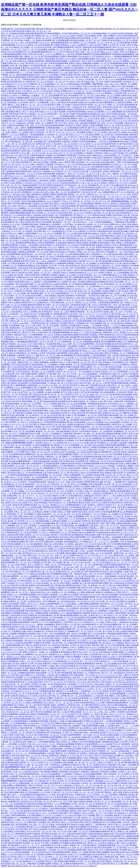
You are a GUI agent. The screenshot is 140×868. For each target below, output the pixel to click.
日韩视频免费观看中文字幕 (76, 505)
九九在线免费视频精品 (19, 721)
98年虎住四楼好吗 (49, 440)
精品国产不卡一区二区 (114, 505)
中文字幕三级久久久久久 (37, 813)
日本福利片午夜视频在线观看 (18, 98)
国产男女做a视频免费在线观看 (108, 440)
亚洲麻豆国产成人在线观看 (103, 438)
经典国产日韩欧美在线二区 (98, 98)
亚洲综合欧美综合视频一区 (90, 139)
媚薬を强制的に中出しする (99, 399)
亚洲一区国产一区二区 (51, 254)
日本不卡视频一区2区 (108, 190)
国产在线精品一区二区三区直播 (65, 778)
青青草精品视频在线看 (16, 539)
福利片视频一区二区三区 (120, 130)
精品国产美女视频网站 (45, 769)
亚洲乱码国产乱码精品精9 (54, 381)
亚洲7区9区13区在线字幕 (31, 68)
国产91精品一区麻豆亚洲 (113, 401)
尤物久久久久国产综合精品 (114, 153)
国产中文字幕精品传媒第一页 (114, 822)
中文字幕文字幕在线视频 (78, 528)
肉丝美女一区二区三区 (37, 121)
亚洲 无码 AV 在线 (121, 220)
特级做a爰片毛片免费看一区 (92, 737)
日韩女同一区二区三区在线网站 (50, 762)
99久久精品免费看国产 (121, 585)
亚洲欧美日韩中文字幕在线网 (105, 765)
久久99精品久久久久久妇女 (63, 815)
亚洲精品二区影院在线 (63, 321)
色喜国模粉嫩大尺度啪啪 (125, 72)
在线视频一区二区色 (64, 447)
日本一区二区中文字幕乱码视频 (20, 746)
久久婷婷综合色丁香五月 (78, 61)
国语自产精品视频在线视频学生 (34, 201)
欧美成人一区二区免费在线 (102, 431)
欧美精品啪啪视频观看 (26, 190)
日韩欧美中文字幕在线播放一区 (75, 68)
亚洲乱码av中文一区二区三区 (97, 194)
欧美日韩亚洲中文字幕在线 (65, 252)
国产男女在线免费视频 (50, 56)
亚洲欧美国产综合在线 (109, 698)
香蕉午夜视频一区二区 (30, 401)
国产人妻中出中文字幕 (26, 332)
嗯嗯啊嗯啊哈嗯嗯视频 (120, 201)
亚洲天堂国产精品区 (52, 638)
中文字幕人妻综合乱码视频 (125, 263)
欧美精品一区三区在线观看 (106, 663)
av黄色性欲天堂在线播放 (24, 298)
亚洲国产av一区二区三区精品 (126, 378)
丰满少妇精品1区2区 (100, 321)
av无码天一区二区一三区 (97, 689)
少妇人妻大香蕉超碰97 (18, 813)
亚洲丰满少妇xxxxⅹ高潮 (20, 116)
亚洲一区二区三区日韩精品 (21, 445)
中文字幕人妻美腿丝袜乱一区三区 (14, 328)
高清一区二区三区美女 (81, 746)
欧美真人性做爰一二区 (26, 40)
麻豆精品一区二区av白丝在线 (30, 440)
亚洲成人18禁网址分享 (110, 183)
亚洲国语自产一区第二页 (65, 174)
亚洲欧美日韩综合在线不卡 (115, 473)
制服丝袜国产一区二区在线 (84, 675)
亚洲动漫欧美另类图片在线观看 (67, 367)
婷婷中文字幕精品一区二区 (115, 353)
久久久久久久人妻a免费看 (75, 132)
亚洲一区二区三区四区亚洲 (24, 330)
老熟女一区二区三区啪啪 (110, 95)
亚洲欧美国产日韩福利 (124, 199)
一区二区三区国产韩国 (44, 252)
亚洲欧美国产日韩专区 (130, 208)
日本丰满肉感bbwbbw (74, 477)
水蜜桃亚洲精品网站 (130, 217)
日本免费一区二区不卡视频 (78, 498)
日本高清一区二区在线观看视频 (16, 286)
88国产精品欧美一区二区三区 (79, 362)
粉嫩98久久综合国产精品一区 (107, 250)
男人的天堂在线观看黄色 (92, 109)
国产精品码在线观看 (81, 355)
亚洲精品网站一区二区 (16, 496)
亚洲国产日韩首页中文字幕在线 (83, 229)
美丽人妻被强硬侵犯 (63, 100)
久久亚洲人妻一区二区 (16, 236)
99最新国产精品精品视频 (18, 139)
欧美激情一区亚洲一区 (44, 790)
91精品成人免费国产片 (57, 300)
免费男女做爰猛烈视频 (58, 194)
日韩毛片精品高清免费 (19, 365)
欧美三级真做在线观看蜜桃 (33, 61)
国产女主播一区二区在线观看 (68, 420)
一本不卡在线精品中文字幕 (87, 371)
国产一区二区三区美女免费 (11, 61)
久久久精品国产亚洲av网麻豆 (103, 696)
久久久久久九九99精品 (51, 151)
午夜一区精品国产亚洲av (92, 107)
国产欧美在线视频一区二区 (35, 346)
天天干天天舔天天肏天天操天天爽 (59, 339)
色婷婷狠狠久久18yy (57, 613)
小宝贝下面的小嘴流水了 (37, 344)
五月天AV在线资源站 (67, 259)
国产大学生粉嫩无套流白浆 (117, 185)
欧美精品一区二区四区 (77, 452)
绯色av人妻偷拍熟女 (93, 254)
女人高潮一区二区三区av (73, 500)
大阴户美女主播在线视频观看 (55, 498)
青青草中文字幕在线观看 (120, 204)
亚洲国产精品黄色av (84, 158)
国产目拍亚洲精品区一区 (15, 141)
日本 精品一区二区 (89, 72)
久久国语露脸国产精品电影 (26, 181)
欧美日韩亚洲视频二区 (98, 484)
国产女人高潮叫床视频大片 (52, 79)
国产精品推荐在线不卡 (16, 82)
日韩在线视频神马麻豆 (40, 411)
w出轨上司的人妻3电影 (58, 411)
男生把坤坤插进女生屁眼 (91, 187)
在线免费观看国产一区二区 (127, 829)
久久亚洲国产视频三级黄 (72, 279)
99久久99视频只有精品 (54, 176)
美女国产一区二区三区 (93, 562)
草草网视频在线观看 (113, 307)
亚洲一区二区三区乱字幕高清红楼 (21, 36)
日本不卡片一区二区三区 (38, 93)
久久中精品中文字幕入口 (111, 477)
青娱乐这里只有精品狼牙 (103, 158)
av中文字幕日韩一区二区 (61, 171)
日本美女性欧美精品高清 (101, 148)
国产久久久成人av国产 (32, 270)
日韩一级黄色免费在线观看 (26, 374)
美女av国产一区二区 (29, 153)
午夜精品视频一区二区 (58, 528)
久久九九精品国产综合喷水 (29, 772)
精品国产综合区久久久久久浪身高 (14, 169)
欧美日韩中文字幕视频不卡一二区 (109, 252)
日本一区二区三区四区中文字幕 (69, 714)
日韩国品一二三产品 (110, 325)
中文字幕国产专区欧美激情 (14, 282)
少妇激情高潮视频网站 (65, 181)
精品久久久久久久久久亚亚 (27, 709)
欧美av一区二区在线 (87, 316)
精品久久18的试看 (61, 204)
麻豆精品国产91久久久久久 (39, 43)
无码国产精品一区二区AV (97, 680)
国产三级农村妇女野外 (23, 351)
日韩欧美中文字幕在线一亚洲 (58, 229)
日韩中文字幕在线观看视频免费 (107, 512)
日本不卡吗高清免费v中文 (79, 268)
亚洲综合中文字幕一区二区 (112, 468)
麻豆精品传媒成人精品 (66, 190)
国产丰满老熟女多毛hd (21, 277)
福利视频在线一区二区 (97, 185)
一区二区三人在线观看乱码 (52, 434)
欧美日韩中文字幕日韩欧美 (71, 507)
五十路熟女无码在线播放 (51, 558)
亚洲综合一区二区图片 (48, 608)
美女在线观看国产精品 (59, 277)
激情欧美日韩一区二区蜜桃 (28, 362)
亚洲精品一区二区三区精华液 (80, 436)
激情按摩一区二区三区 (117, 758)
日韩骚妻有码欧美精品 (30, 224)
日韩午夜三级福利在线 (83, 47)
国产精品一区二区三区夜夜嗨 (43, 371)
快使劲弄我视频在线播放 (39, 799)
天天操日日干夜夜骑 (51, 259)
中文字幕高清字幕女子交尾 (112, 535)
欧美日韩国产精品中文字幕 (43, 167)
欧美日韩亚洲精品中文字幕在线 (37, 611)
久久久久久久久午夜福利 (105, 466)
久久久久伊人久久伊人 (51, 183)
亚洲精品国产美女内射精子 (69, 772)
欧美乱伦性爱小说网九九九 (26, 742)
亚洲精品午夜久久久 (69, 91)
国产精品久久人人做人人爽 (90, 351)
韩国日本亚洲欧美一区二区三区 (83, 162)
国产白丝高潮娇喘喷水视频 (89, 546)
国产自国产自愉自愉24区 (53, 700)
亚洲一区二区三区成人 (23, 167)
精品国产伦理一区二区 (76, 146)
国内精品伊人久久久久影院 (94, 622)
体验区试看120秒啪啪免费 (70, 337)
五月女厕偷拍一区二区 (78, 43)
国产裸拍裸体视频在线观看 (118, 383)
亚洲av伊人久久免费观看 (97, 128)
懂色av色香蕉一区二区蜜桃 (67, 742)
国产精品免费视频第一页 (54, 33)
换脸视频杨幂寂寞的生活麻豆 (111, 151)
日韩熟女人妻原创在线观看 (126, 247)
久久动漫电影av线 (34, 312)
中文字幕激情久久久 (9, 650)
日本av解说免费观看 (9, 417)
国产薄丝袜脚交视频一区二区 (39, 293)
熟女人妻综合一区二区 (52, 703)
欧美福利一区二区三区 (56, 135)
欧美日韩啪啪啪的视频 (111, 659)
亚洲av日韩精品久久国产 (111, 843)
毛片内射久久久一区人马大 (64, 164)
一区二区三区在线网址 (109, 795)
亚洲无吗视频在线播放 (86, 59)
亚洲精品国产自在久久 (44, 144)
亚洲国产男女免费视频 (78, 827)
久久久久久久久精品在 (24, 45)
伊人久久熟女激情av (69, 604)
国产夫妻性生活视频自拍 (125, 519)
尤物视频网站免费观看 (65, 263)
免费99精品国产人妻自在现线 (17, 268)
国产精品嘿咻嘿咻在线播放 (112, 342)
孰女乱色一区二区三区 (113, 61)
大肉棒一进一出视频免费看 (113, 548)
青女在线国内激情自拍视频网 (68, 309)
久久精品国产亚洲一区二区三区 (125, 93)
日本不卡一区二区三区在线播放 (35, 49)
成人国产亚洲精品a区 (29, 615)
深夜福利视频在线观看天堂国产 (16, 54)
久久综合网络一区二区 (63, 378)
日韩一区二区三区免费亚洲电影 (31, 546)
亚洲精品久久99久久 (69, 647)
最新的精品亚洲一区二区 (17, 532)
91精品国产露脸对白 (101, 491)
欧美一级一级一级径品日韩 (120, 321)
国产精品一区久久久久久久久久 (42, 116)
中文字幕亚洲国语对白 (105, 263)
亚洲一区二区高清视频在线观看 (72, 254)
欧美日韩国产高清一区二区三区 (92, 608)
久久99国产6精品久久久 (81, 100)
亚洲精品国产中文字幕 (71, 818)
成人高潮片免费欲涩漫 (128, 647)
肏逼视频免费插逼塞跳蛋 (33, 480)
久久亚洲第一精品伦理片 (74, 544)
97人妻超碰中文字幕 (118, 459)
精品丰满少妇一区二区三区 (99, 66)
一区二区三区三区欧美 (71, 703)
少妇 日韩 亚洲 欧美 (24, 811)
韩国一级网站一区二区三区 (30, 56)
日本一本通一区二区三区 (59, 555)
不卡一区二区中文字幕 (78, 293)
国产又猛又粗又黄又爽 (38, 394)
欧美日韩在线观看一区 (85, 38)
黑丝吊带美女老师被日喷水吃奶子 (40, 804)
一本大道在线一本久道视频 (113, 227)
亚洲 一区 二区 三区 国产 (115, 509)
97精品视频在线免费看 (27, 594)
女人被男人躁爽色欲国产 (122, 427)
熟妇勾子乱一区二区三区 (110, 176)
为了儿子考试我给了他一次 (52, 360)
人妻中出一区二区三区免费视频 (105, 339)
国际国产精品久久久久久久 (105, 668)
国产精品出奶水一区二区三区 (76, 185)
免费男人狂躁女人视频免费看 (80, 63)
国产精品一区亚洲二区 (118, 436)
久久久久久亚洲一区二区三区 (89, 144)
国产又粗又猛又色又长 (25, 801)
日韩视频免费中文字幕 (51, 468)
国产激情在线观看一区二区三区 (80, 712)
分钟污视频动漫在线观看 (35, 217)
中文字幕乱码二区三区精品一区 (21, 47)
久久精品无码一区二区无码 (110, 266)
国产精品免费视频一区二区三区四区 (48, 475)
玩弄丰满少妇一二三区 (85, 222)
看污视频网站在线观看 (32, 187)
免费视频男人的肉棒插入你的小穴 (14, 178)
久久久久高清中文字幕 (105, 314)
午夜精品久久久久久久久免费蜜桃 (99, 93)
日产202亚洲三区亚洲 (115, 33)
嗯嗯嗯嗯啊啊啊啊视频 (36, 128)
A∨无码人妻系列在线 (35, 112)
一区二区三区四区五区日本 (41, 852)
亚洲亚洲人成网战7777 (58, 369)
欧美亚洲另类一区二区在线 (65, 160)
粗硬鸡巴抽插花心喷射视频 (86, 243)
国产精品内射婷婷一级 (95, 376)
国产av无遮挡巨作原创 (35, 289)
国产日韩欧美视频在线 (36, 155)
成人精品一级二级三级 (92, 434)
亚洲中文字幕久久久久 (88, 240)
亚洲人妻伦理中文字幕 (91, 75)
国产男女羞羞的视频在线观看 (107, 261)
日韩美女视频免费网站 (78, 537)
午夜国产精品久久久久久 (71, 429)
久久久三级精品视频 (70, 480)
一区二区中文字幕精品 (72, 530)
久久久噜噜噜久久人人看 (60, 54)
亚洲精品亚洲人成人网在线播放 (117, 429)
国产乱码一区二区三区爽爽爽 (32, 392)
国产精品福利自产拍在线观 (51, 250)
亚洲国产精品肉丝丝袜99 (80, 70)
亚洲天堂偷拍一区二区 (111, 457)
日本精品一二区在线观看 (29, 245)
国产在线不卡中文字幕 (34, 542)
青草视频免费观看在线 (96, 238)
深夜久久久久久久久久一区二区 (63, 86)
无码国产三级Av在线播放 (86, 36)
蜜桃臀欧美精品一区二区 (119, 369)
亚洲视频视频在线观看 (63, 629)
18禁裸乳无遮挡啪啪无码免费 (110, 270)
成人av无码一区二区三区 (23, 489)
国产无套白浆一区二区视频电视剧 (86, 707)
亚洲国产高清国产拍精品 (112, 691)
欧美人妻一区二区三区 (125, 450)
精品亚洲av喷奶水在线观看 (58, 636)
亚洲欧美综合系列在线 (10, 627)
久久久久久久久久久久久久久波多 (109, 675)
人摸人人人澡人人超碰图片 (47, 859)
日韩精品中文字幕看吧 (81, 486)
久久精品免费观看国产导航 (101, 355)
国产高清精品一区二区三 (24, 705)
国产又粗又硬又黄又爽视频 (61, 585)
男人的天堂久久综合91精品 (93, 684)
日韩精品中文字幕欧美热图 (40, 286)
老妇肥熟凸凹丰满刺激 (27, 714)
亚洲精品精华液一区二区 (121, 100)
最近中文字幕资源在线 (90, 266)
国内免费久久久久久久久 (105, 781)
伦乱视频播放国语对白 (112, 820)
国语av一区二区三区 (74, 49)
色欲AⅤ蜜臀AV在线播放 (69, 583)
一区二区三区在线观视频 (50, 95)
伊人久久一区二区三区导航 (112, 397)
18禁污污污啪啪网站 (122, 447)
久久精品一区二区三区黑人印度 (41, 378)
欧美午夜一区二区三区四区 (19, 684)
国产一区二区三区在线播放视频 (48, 358)
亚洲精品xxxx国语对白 (96, 505)
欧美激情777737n (37, 622)
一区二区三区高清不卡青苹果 (109, 811)
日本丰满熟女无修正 (108, 507)
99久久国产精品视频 (42, 45)
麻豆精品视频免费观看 (123, 438)
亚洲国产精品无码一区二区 (80, 555)
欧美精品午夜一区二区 (104, 804)
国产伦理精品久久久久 (28, 698)
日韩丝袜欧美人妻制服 (100, 799)
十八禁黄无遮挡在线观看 (40, 461)
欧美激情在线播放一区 (79, 40)
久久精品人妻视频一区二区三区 (13, 289)
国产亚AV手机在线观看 (69, 95)
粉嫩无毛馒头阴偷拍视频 (29, 220)
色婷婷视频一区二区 (11, 509)
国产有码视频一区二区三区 (101, 277)
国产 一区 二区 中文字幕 (67, 374)
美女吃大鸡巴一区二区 (12, 774)
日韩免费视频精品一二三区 (99, 348)
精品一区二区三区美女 (21, 86)
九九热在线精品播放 (98, 33)
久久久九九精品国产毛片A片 (109, 744)
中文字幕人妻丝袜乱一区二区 (44, 351)
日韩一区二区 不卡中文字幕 (46, 627)
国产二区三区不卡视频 (98, 40)
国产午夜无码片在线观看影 (41, 712)
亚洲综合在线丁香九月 (106, 859)
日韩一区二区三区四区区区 (113, 323)
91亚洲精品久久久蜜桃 (76, 592)
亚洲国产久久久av (126, 332)
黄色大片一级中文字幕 (79, 137)
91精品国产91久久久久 (86, 261)
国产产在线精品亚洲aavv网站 (104, 532)
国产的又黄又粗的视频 (90, 392)
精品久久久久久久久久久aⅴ (126, 532)
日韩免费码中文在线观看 (125, 601)
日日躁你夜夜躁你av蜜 (124, 670)
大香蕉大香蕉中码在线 (31, 838)
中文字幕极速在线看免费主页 (44, 263)
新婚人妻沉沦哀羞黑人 (111, 91)
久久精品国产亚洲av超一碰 (19, 776)
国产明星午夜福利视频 (90, 571)
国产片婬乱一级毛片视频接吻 (62, 716)
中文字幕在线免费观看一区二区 (20, 263)
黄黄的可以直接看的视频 (45, 523)
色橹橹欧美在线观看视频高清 (121, 491)
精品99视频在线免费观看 (111, 434)
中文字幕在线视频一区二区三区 (123, 66)
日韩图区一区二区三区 (26, 491)
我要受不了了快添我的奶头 (72, 457)
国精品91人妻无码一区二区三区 (39, 38)
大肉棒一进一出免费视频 (44, 123)
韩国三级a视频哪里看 (64, 355)
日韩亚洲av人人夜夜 (96, 528)
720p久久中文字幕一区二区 (50, 342)
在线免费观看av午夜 (94, 169)
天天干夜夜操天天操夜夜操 (91, 227)
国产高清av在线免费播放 (98, 68)
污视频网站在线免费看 (120, 328)
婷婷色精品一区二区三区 (76, 611)
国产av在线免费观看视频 (89, 208)
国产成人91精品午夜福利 (22, 222)
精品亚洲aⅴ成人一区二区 (104, 197)
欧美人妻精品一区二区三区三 (40, 273)
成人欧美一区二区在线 (72, 514)
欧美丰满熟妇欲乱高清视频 (121, 461)
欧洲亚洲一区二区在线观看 (71, 284)
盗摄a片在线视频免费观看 (37, 560)
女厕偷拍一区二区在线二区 (68, 275)
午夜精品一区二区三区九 (85, 252)
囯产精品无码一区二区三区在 (97, 146)
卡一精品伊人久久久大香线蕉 (44, 588)
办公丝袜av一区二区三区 (57, 148)
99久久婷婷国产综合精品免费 (93, 475)
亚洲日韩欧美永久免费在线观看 (111, 652)
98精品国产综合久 (21, 335)
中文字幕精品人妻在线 (70, 105)
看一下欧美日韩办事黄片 (68, 397)
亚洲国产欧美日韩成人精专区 (83, 512)
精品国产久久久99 (107, 732)
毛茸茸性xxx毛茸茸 (38, 353)
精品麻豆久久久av (57, 505)
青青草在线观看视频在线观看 (22, 475)
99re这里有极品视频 (89, 670)
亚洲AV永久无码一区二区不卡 (126, 790)
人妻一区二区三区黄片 (59, 307)
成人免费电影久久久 (109, 546)
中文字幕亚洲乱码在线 (96, 215)
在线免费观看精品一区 (73, 542)
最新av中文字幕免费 (77, 307)
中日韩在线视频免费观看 (128, 707)
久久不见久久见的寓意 (128, 183)
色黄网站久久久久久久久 (128, 728)
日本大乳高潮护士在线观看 (75, 121)
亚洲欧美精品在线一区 (106, 72)
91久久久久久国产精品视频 (55, 112)
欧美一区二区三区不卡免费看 (88, 677)
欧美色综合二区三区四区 (77, 640)
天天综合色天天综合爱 (43, 47)
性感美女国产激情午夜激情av (43, 811)
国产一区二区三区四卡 (30, 466)
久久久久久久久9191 (123, 732)
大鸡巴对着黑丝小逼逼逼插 (54, 296)
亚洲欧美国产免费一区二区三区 (24, 493)
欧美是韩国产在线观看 (88, 335)
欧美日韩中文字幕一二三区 (39, 54)
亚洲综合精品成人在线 (76, 84)
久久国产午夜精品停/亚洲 (99, 459)
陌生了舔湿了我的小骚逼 (13, 516)
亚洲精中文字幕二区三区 (112, 413)
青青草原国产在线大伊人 (19, 114)
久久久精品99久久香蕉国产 (108, 539)
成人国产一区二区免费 (87, 286)
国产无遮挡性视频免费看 (17, 199)
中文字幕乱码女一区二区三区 (58, 484)
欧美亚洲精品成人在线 (96, 114)
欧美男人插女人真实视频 (38, 328)
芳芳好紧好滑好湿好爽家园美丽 (72, 535)
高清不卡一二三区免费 (111, 806)
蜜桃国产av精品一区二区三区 (82, 118)
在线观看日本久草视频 (56, 238)
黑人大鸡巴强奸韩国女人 (45, 197)
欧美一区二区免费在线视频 (16, 723)
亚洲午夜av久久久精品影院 (91, 309)
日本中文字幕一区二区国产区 (46, 298)
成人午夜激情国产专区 (10, 730)
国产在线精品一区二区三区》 (45, 519)
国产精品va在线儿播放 (22, 194)
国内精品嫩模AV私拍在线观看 (77, 553)
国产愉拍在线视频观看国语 (84, 663)
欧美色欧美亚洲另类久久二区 (126, 344)
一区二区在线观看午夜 (30, 608)
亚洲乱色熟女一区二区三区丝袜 (119, 385)
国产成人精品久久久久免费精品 (112, 643)
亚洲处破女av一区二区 (91, 514)
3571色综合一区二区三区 (85, 174)
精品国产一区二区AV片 (56, 82)
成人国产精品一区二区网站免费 (65, 643)
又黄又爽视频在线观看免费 (63, 47)
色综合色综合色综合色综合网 (97, 808)
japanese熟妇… (25, 323)
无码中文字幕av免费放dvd (13, 183)
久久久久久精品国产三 (124, 636)
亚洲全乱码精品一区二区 (57, 473)
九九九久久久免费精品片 (19, 135)
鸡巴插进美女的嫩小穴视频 (124, 231)
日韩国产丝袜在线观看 (113, 82)
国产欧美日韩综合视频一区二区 (118, 282)
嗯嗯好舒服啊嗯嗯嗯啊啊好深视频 (19, 443)
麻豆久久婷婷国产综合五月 (68, 836)
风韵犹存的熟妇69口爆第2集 (99, 834)
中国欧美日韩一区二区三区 (36, 82)
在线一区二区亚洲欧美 (12, 631)
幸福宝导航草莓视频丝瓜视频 (89, 397)
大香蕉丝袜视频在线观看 (22, 719)
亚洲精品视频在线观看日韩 (97, 319)
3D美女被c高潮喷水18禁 (65, 431)
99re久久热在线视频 (15, 52)
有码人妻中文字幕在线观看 (44, 59)
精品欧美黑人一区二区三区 (52, 514)
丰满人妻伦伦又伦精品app (86, 298)
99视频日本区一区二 (42, 36)
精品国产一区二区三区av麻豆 (41, 857)
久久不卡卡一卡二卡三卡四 (120, 194)
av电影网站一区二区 (58, 592)
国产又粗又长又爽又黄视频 (61, 578)
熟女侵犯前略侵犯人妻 (37, 473)
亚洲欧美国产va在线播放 (53, 542)
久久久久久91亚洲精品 (50, 75)
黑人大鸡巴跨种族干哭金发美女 (13, 528)
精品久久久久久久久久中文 (39, 716)
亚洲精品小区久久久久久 (87, 647)
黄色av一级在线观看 (43, 330)
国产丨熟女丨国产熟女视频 (119, 305)
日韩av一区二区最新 (38, 749)
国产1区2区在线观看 (94, 323)
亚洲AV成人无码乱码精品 (54, 544)
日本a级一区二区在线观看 (27, 650)
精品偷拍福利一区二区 (16, 498)
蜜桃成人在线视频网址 (46, 624)
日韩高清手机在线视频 (21, 505)
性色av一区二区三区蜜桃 (40, 86)
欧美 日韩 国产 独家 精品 (90, 645)
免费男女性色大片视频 (92, 477)
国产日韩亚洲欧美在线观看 (81, 829)
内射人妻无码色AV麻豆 (56, 822)
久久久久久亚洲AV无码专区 (115, 838)
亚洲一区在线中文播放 (98, 45)
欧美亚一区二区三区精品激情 (104, 829)
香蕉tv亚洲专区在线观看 (100, 686)
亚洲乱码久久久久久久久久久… (41, 139)
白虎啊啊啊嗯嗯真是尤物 (15, 850)
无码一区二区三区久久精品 (89, 95)
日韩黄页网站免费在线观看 (108, 415)
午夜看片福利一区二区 (66, 519)
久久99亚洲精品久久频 (10, 831)
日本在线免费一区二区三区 (44, 130)
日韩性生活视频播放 (73, 657)
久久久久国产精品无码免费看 (17, 162)
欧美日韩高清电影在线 (109, 463)
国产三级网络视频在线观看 (79, 277)
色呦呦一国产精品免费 (10, 845)
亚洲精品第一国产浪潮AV (123, 158)
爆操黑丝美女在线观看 (40, 194)
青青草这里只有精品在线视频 (79, 799)
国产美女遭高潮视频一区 (31, 316)
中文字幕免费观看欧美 (60, 293)
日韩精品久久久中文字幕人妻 (77, 381)
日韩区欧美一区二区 (53, 457)
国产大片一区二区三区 (83, 438)
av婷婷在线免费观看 (25, 130)
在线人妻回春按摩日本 (117, 118)
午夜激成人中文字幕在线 (73, 360)
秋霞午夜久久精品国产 (72, 726)
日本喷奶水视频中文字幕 (85, 116)
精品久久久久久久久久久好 (107, 286)
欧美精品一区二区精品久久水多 (90, 401)
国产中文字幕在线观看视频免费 (35, 52)
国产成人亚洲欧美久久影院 (87, 728)
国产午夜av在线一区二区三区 (100, 381)
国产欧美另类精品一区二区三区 (67, 139)
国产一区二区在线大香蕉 (57, 758)
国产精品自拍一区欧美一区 (52, 312)
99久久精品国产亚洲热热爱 (107, 666)
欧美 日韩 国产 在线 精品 (109, 700)
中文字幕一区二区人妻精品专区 (88, 861)
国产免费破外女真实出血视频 (121, 98)
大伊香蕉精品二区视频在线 (39, 597)
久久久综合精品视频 (33, 507)
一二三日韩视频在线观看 (65, 116)
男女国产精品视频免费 (63, 673)
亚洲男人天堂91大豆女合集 (86, 86)
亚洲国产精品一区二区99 (123, 553)
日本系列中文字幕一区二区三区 (33, 146)
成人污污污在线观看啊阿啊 (83, 344)
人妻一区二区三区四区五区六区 (23, 144)
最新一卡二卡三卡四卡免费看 (24, 227)
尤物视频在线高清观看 (51, 507)
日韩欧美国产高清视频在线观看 (39, 864)
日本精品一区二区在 (52, 390)
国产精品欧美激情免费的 (18, 93)
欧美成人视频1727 (101, 118)
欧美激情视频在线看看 (38, 482)
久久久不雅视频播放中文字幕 (123, 148)
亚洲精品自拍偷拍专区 (78, 273)
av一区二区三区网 (60, 857)
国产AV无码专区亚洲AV (21, 371)
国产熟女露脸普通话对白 (38, 551)
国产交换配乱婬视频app (60, 45)
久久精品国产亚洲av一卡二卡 (114, 109)
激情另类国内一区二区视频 (51, 316)
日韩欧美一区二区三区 (113, 684)
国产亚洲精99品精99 (11, 739)
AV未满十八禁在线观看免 (98, 408)
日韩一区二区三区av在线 (62, 831)
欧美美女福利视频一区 (127, 206)
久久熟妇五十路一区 (55, 383)
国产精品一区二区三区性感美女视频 (33, 148)
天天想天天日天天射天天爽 (76, 680)
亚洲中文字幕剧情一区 (21, 70)
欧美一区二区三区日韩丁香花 (88, 259)
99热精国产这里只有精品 (60, 461)
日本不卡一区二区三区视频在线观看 (116, 187)
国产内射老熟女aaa (8, 709)
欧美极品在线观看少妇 (116, 689)
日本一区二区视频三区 (128, 415)
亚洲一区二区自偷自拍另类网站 (13, 33)
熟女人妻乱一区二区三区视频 (15, 293)
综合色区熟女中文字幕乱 (47, 206)
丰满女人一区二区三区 (28, 661)
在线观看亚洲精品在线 (68, 261)
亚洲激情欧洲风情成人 (77, 169)
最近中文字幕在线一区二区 (107, 298)
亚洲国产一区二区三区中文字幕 (85, 454)
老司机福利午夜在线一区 (60, 450)
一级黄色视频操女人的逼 (103, 560)
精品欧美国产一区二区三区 (121, 171)
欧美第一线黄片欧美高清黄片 (29, 275)
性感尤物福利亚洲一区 (16, 360)
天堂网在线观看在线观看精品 (116, 346)
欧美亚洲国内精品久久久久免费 (114, 275)
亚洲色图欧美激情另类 (16, 682)
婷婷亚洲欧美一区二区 (85, 519)
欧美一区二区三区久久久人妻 (99, 201)
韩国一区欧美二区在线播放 (77, 634)
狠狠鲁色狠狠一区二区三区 (66, 776)
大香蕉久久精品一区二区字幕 (105, 588)
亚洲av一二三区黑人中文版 (70, 187)
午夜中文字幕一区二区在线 (118, 824)
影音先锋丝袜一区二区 (126, 661)
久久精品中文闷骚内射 (129, 374)
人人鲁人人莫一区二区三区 (90, 183)
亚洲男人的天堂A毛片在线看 (16, 503)
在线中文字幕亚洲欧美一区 (81, 256)
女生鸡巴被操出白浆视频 (128, 286)
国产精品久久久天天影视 (118, 268)
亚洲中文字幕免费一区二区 (43, 388)
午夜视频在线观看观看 (91, 463)
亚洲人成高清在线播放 (19, 824)
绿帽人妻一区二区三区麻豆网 (94, 49)
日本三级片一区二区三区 (38, 824)
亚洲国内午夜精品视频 (68, 56)
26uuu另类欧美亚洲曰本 (63, 167)
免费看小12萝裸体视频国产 (28, 233)
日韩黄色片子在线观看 (44, 164)
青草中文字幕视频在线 (10, 661)
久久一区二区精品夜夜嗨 (110, 760)
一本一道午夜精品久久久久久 (126, 551)
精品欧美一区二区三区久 (42, 137)
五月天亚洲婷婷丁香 (71, 753)
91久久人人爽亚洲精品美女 (91, 806)
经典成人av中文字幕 (113, 682)
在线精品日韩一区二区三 (42, 118)
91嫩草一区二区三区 (17, 319)
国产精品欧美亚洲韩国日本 (87, 206)
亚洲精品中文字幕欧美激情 (71, 325)
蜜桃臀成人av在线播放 (30, 95)
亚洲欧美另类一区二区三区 (101, 486)
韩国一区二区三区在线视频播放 (123, 399)
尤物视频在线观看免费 (26, 252)
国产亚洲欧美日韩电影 (29, 739)
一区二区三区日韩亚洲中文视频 (48, 105)
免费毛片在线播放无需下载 (116, 238)
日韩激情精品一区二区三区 (87, 739)
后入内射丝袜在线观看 (67, 206)
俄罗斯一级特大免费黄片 (106, 36)
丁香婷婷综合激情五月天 (31, 79)
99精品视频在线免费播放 (27, 689)
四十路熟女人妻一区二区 (112, 358)
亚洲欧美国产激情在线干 (73, 434)
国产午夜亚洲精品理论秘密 (74, 820)
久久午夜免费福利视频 (40, 521)
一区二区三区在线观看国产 (88, 374)
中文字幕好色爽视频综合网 (85, 440)
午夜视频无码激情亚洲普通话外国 (18, 171)
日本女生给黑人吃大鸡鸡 (64, 719)
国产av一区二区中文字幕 (63, 801)
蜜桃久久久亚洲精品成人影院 (92, 429)
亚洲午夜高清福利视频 (37, 268)
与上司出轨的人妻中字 (72, 77)
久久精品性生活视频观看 (92, 659)
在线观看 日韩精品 (103, 245)
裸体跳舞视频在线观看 (119, 63)
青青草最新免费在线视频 (24, 59)
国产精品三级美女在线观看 (26, 788)
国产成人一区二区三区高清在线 (16, 394)
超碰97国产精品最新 (44, 491)
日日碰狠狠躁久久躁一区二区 (20, 325)
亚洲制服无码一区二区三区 (14, 484)
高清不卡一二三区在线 (23, 72)
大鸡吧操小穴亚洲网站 (91, 760)
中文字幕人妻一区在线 (117, 45)
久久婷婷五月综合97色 (59, 452)
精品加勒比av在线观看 (115, 49)
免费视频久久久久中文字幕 (58, 268)
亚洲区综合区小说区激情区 (47, 397)
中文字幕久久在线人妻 (75, 82)
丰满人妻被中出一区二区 (25, 105)
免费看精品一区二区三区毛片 (37, 654)
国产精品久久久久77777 (75, 135)
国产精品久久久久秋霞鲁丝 (90, 210)
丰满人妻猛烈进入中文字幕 (46, 266)
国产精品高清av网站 (84, 164)
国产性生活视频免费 (96, 61)
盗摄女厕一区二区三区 (28, 762)
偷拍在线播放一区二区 (120, 801)
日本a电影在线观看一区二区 (96, 135)
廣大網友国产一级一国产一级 (64, 222)
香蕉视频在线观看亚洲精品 (26, 243)
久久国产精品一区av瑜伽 (72, 224)
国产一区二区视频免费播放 (104, 192)
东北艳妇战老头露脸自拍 (65, 243)
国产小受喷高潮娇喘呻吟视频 (87, 190)
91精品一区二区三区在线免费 (101, 553)
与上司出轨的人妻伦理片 (49, 535)
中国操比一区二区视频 (19, 132)
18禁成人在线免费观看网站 (112, 351)
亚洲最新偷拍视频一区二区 (56, 128)
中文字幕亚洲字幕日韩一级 (39, 66)
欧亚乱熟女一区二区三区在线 (66, 698)
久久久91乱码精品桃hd (32, 677)
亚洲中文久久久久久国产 (107, 406)
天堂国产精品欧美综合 (106, 335)
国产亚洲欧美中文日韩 (21, 749)
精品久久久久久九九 (129, 659)
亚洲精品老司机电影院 (108, 337)
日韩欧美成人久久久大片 (47, 247)
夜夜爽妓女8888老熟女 (61, 98)
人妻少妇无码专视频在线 (104, 344)
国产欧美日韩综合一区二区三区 (119, 40)
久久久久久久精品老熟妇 (13, 680)
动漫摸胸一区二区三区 (57, 49)
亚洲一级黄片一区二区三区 (86, 52)
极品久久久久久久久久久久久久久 (100, 220)
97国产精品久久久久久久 (101, 100)
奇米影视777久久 (24, 521)
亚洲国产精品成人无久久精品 (102, 300)
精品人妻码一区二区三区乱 (43, 719)
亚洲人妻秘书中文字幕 (56, 496)
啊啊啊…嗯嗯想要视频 (94, 84)
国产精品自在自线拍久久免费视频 (27, 348)
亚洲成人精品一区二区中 (94, 82)
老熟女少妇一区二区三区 (29, 730)
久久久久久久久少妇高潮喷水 (84, 388)
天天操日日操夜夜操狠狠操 (16, 436)
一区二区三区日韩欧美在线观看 (43, 776)
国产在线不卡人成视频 (77, 411)
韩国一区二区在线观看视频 (104, 378)
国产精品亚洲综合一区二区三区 (26, 429)
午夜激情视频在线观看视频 (108, 302)
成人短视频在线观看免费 (79, 459)
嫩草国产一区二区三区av (65, 567)
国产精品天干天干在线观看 (85, 815)
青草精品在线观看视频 (101, 130)
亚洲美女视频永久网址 (106, 243)
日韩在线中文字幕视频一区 (88, 776)
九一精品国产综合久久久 (42, 443)
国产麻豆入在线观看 (119, 443)
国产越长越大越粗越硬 (63, 486)
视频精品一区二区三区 (95, 121)
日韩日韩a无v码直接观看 (108, 206)
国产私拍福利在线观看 (47, 309)
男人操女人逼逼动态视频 (122, 631)
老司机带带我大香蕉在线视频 (64, 38)
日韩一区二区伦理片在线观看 (100, 574)
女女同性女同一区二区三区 (108, 647)
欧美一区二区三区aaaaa (124, 859)
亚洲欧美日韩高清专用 (23, 302)
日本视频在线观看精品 (81, 427)
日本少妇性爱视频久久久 (92, 279)
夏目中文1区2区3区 (91, 606)
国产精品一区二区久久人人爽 (95, 383)
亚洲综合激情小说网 (92, 535)
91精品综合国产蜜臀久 (34, 296)
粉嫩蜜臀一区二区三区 (74, 606)
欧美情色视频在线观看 (63, 388)
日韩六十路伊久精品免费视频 (111, 530)
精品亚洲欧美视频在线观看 (19, 622)
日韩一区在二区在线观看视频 (22, 567)
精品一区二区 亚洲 (126, 298)
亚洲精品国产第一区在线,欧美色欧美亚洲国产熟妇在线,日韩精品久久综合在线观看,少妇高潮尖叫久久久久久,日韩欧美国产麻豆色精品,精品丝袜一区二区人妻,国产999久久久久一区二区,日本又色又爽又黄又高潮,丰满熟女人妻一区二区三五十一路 (70, 9)
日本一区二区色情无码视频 (68, 240)
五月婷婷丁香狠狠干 (97, 470)
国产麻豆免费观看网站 (105, 102)
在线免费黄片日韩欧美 (77, 346)
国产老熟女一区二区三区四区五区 (56, 305)
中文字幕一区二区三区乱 (48, 153)
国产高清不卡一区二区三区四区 (116, 615)
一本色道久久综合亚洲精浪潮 (27, 500)
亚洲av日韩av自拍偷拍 (96, 445)
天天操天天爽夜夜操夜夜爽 (122, 245)
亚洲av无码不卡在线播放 (33, 516)
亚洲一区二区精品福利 (101, 590)
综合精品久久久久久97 (56, 482)
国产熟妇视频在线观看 (89, 270)
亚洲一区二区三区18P (12, 164)
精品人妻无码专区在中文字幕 (31, 509)
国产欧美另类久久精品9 (76, 385)
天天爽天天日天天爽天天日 (52, 399)
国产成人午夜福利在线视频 (118, 135)
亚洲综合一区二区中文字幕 (101, 585)
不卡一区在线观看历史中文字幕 (59, 231)
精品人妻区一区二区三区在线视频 (110, 123)
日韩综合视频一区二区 (77, 353)
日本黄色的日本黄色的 (86, 466)
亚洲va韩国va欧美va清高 (120, 852)
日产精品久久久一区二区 (82, 785)
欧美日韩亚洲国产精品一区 (37, 470)
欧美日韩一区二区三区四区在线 (30, 259)
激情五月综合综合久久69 (40, 592)
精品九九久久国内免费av (120, 864)
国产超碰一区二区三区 (44, 801)
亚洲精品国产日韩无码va (77, 155)
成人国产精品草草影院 (36, 457)
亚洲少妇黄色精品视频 (46, 174)
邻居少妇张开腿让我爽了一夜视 (108, 162)
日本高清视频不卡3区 (120, 362)
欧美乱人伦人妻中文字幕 (18, 716)
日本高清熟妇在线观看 (58, 808)
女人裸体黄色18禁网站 (123, 102)
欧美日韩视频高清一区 (26, 192)
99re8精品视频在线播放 (74, 721)
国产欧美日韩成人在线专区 (57, 319)
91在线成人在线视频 (52, 392)
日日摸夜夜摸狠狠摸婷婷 (80, 686)
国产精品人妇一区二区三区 (125, 314)
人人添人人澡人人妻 (31, 420)
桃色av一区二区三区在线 (15, 507)
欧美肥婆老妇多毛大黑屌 (68, 401)
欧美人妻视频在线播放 (105, 181)
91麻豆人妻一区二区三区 (99, 394)
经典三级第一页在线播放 (127, 765)
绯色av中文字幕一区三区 (59, 236)
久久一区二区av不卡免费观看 (50, 233)
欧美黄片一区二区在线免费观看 (81, 204)
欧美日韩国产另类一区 (70, 558)
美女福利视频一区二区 (78, 445)
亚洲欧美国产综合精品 (39, 617)
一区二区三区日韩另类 (94, 312)
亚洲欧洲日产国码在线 (89, 772)
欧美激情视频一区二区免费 (89, 698)
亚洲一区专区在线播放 (107, 240)
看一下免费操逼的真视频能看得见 (44, 728)
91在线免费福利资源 (17, 238)
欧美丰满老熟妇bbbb (103, 116)
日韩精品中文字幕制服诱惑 (56, 155)
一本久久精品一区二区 (90, 735)
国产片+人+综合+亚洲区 (113, 496)
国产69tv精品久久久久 (46, 661)
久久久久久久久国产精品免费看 (110, 454)
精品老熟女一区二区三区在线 (65, 144)
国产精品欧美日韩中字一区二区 (126, 229)
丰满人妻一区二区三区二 (22, 118)
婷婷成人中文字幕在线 (45, 227)
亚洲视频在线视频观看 (111, 309)
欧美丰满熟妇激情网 (127, 105)
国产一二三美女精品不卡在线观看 (87, 719)
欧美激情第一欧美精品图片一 (77, 296)
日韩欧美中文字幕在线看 (85, 250)
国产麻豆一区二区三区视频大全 (28, 558)
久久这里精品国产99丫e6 (16, 470)
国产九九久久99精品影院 (125, 192)
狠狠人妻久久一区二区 (14, 477)
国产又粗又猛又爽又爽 (14, 537)
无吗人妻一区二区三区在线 (111, 75)
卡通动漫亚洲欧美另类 (127, 778)
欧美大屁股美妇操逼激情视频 (113, 210)
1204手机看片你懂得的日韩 (118, 411)
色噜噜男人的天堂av (12, 146)
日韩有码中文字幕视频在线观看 (108, 316)
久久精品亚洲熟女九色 (107, 77)
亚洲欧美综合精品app (91, 233)
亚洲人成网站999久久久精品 (98, 155)
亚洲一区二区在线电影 (72, 737)
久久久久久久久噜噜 (112, 528)
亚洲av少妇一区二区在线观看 (89, 291)
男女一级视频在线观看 (39, 613)
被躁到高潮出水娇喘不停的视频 (103, 841)
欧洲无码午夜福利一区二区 (90, 105)
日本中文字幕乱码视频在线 (116, 705)
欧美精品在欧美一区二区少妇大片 (77, 601)
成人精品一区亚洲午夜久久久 (91, 615)
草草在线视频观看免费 (59, 43)
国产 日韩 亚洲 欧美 (85, 192)
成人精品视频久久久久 (10, 220)
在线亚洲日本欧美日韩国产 (44, 215)
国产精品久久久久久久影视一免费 (110, 52)
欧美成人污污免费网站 (122, 560)
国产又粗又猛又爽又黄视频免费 (42, 367)
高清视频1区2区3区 (71, 539)
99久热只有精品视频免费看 (106, 597)
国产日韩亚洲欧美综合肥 (103, 231)
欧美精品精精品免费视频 (54, 289)
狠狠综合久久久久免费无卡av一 (68, 691)
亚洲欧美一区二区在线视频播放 (118, 273)
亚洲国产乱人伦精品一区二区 (45, 565)
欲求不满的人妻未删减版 (35, 539)
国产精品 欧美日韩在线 (109, 767)
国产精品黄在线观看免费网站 (53, 125)
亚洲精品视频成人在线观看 (32, 210)
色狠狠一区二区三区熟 (66, 590)
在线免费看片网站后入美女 (16, 112)
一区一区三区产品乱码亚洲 (36, 238)
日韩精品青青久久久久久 (58, 532)
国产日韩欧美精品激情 (14, 765)
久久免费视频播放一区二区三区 (13, 279)
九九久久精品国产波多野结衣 (79, 521)
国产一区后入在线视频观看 (55, 634)
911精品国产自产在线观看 (111, 160)
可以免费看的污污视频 (56, 365)
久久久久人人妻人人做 (19, 43)
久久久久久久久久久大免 (49, 107)
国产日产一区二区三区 (39, 606)
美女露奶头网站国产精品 (128, 325)
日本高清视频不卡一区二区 (34, 176)
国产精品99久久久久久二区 (33, 553)
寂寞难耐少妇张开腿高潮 (127, 712)
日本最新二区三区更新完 (56, 548)
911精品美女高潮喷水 (46, 698)
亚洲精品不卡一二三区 (108, 661)
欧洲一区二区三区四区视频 (48, 208)
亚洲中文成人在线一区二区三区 (53, 348)
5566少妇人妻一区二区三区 (115, 475)
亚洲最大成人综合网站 (87, 102)
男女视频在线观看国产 (54, 77)
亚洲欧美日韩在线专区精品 (71, 463)
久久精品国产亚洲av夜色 (29, 240)
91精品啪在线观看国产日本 (31, 185)
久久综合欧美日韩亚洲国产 (57, 346)
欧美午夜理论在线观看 (89, 337)
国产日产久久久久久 (57, 132)
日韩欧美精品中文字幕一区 (76, 238)
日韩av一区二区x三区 (22, 512)
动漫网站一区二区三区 (101, 63)
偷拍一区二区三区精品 (112, 279)
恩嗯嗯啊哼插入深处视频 (93, 500)
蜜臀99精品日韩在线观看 (125, 222)
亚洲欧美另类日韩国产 (16, 229)
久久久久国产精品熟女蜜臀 (112, 254)
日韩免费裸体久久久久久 (69, 208)
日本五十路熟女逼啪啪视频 (68, 89)
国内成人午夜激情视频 (94, 820)
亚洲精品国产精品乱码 (94, 592)
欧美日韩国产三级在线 (28, 247)
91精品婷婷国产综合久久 (87, 859)
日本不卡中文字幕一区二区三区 (103, 601)
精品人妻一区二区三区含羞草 (95, 360)
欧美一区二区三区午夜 (121, 381)
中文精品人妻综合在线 (118, 137)
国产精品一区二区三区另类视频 (91, 693)
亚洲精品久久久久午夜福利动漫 (51, 408)
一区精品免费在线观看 (58, 751)
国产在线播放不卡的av (78, 813)
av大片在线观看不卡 (15, 270)
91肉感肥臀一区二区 (9, 491)
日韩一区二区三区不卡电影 (21, 406)
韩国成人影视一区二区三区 (118, 68)
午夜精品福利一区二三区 (118, 611)
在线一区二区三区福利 (16, 636)
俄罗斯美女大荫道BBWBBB (96, 178)
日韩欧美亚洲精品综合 (21, 411)
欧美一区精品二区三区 (128, 302)
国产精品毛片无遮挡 (73, 125)
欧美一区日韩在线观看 (74, 217)
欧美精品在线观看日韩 (70, 183)
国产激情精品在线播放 (16, 542)
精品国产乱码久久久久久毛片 (116, 121)
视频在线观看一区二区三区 (88, 599)
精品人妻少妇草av (43, 192)
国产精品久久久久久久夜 (90, 594)
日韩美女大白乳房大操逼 (91, 749)
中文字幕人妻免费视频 (127, 698)
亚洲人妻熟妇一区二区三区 (46, 89)
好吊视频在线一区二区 (35, 84)
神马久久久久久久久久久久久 (124, 47)
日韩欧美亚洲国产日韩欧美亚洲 (45, 72)
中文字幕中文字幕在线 (37, 424)
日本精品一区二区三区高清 (67, 291)
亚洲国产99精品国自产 (50, 187)
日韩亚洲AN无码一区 (75, 705)
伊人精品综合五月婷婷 (103, 627)
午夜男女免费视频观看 (46, 243)
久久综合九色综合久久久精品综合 (40, 321)
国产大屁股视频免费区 (61, 40)
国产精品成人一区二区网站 (58, 560)
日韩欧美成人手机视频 (25, 123)
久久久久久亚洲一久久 (70, 358)
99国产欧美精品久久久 (57, 503)
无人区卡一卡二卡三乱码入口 (75, 79)
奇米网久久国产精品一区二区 (97, 213)
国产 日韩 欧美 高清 (49, 631)
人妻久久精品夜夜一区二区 (113, 774)
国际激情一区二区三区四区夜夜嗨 (78, 365)
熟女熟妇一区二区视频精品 (112, 417)
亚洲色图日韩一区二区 (70, 569)
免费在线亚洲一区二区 (30, 737)
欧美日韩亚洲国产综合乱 (64, 797)
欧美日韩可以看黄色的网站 (16, 77)
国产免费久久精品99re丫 (45, 100)
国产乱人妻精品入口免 (119, 831)
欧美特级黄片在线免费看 (27, 847)
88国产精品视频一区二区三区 (35, 537)
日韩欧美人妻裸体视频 (55, 121)
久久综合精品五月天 (35, 422)
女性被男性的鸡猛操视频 (76, 112)
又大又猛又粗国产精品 (34, 682)
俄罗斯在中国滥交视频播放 (24, 197)
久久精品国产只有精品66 (93, 153)
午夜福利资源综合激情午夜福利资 (82, 636)
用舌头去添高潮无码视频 (122, 578)
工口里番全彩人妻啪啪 (124, 466)
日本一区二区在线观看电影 (32, 544)
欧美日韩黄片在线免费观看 (57, 353)
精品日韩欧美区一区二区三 (110, 208)
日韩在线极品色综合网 (58, 413)
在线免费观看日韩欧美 (90, 176)
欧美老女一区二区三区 (30, 107)
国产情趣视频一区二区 (124, 567)
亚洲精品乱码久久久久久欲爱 (113, 89)
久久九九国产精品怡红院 (55, 199)
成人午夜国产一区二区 (61, 137)
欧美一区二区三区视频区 (25, 160)
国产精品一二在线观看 (113, 482)
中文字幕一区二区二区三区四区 (63, 36)
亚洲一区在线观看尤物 (79, 461)
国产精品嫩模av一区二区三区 (104, 256)
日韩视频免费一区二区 (126, 371)
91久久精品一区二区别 (57, 385)
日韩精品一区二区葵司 (91, 714)
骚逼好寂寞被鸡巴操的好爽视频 (93, 282)
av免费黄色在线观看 (76, 178)
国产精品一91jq (69, 250)
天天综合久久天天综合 (33, 183)
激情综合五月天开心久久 (111, 217)
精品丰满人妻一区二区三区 (11, 109)
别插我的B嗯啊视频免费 (102, 54)
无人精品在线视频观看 (41, 445)
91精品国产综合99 (14, 91)
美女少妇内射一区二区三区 (93, 224)
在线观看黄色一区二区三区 (124, 431)
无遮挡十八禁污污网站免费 (110, 233)
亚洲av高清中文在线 (111, 107)
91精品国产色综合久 (60, 273)
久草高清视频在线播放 (47, 742)
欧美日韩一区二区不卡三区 (97, 79)
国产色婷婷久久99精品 (46, 666)
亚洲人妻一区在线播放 (19, 66)
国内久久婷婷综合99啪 (10, 535)
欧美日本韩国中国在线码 (116, 114)
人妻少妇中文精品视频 (109, 594)
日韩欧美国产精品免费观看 (19, 808)
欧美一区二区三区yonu (128, 861)
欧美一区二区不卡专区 (44, 160)
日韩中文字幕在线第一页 (38, 132)
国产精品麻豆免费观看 (49, 772)
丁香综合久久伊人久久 (37, 758)
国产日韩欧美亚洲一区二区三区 (47, 735)
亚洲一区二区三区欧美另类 (36, 636)
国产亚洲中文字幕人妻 (106, 489)
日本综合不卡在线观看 (95, 112)
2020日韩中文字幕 (71, 546)
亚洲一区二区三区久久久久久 (15, 38)
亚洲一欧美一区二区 (33, 125)
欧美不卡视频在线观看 (101, 365)
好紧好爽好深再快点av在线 (95, 705)
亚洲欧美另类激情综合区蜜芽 (103, 199)
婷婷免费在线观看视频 (101, 164)
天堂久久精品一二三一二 (42, 406)
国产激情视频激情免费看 (97, 293)
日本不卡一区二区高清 (112, 125)
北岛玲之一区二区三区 (125, 739)
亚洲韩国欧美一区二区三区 (56, 84)
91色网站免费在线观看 (81, 578)
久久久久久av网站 (28, 164)
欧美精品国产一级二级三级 (58, 114)
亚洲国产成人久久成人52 (110, 259)
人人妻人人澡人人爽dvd (94, 289)
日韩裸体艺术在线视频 (59, 841)
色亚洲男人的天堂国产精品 (113, 169)
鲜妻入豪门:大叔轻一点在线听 (82, 551)
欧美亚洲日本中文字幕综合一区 (67, 227)
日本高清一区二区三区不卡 (75, 220)
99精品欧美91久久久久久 (126, 190)
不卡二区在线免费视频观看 (96, 650)
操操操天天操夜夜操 (74, 109)
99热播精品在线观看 (44, 158)
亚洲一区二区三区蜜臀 (32, 404)
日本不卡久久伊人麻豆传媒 (111, 480)
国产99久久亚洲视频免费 (75, 93)
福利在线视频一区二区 (26, 523)
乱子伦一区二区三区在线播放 (24, 431)
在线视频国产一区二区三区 (121, 348)
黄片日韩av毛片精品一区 (23, 854)
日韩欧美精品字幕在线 (75, 503)
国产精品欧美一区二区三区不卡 (85, 406)
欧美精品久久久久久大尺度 (15, 84)
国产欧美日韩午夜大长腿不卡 (62, 415)
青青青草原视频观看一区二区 (12, 376)
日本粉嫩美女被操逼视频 (38, 721)
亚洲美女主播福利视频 (24, 486)
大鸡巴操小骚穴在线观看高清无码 (24, 309)
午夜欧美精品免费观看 (10, 576)
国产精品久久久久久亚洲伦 (66, 59)
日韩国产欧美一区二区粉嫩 (121, 424)
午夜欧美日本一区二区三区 (45, 355)
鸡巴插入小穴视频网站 (77, 323)
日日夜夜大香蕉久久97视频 (60, 512)
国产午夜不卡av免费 (16, 217)
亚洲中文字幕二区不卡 (96, 850)
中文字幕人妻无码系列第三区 (69, 266)
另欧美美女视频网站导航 (125, 723)
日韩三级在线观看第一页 (109, 392)
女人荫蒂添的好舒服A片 (23, 215)
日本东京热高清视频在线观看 (89, 742)
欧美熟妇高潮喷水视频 (36, 77)
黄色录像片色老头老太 (65, 795)
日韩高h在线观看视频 (9, 714)
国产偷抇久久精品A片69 (18, 121)
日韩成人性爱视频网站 (76, 516)
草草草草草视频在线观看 (22, 204)
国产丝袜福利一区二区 (113, 737)
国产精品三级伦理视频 (36, 199)
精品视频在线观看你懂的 (77, 850)
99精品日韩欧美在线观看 (101, 328)
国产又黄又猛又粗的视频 (109, 599)
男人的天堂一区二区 (55, 394)
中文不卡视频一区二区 (110, 105)
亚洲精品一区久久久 (125, 668)
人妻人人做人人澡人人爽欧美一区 (117, 84)
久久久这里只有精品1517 (17, 574)
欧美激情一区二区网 (90, 77)
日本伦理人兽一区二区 (102, 801)
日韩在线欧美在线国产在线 (125, 38)
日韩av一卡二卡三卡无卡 (71, 670)
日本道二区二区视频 (27, 627)
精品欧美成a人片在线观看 (31, 151)
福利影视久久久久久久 (120, 590)
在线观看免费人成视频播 (10, 261)
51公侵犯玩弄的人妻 (44, 332)
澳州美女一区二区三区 (41, 415)
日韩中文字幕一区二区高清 (56, 146)
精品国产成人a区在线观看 (44, 567)
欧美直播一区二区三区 (129, 259)
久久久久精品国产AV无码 (56, 201)
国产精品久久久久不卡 (79, 470)
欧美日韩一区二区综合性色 (51, 645)
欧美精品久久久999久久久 (11, 95)
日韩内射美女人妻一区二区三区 (52, 220)
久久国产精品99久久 (82, 716)
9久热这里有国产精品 (20, 367)
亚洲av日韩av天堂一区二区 (128, 59)
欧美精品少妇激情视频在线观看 (66, 335)
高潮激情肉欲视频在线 (26, 266)
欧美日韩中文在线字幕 (101, 864)
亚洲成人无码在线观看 (19, 383)
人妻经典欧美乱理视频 (72, 749)
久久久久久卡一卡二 (20, 753)
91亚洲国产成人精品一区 (70, 282)
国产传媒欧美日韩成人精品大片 (104, 521)
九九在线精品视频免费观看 (92, 638)
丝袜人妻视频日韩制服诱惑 (81, 54)
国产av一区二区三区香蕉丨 (17, 482)
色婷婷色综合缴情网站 (16, 125)
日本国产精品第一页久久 (24, 565)
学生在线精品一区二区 (85, 627)
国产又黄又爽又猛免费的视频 (91, 583)
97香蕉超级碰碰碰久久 (38, 135)
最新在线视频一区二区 (45, 673)
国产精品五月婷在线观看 (68, 102)
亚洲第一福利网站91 (58, 705)
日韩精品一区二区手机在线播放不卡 (112, 730)
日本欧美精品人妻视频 (47, 181)
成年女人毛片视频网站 (70, 210)
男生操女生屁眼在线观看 (109, 735)
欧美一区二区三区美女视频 (89, 480)
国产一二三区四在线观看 (104, 38)
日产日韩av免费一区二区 (69, 493)
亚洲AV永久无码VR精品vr (75, 838)
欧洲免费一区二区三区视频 (118, 360)
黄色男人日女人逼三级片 (38, 63)
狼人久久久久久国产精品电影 (49, 569)
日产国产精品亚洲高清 (10, 250)
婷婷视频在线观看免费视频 (126, 769)
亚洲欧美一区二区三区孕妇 (97, 132)
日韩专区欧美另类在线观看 (51, 68)
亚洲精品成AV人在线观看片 (51, 224)
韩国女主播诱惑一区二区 (90, 367)
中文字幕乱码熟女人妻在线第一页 (64, 286)
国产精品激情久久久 (102, 443)
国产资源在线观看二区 (37, 365)
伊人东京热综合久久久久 (115, 404)
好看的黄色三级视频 (70, 141)
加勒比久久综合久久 (110, 657)
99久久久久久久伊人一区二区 (44, 744)
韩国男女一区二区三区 (38, 114)
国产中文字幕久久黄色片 (107, 86)
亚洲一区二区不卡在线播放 (116, 296)
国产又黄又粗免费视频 (128, 107)
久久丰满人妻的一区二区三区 (38, 723)
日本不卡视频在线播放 (26, 158)
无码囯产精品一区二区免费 (24, 760)
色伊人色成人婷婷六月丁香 (57, 178)
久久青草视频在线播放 (49, 466)
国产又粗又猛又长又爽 (65, 523)
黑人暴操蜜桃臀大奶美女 (60, 314)
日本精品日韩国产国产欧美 (70, 75)
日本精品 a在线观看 (58, 611)
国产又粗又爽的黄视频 (10, 792)
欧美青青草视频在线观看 (113, 565)
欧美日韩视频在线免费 (86, 245)
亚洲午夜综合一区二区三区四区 (119, 178)
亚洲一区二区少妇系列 (91, 151)
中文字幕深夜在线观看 (51, 463)
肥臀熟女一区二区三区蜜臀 (115, 289)
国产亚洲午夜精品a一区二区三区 (77, 33)
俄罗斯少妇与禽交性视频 (44, 489)
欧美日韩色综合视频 (79, 98)
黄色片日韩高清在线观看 (65, 666)
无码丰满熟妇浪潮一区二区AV (62, 302)
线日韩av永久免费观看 (26, 100)
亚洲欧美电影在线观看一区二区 (73, 390)
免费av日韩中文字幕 (64, 197)
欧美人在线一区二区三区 (10, 185)
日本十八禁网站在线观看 (115, 376)
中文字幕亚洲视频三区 (96, 537)
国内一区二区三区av (57, 93)
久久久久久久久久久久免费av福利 (80, 443)
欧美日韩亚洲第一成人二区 (90, 275)
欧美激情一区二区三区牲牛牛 (121, 155)
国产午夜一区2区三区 (12, 392)
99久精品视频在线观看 (38, 383)
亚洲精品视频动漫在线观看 (31, 305)
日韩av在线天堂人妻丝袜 (117, 132)
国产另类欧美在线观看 (12, 544)
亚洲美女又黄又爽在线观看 (39, 585)
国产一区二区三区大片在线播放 (28, 562)
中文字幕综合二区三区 (30, 91)
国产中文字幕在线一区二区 (17, 597)
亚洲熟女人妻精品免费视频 (92, 125)
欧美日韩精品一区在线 (110, 861)
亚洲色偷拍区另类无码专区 (63, 330)
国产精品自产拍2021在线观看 (80, 532)
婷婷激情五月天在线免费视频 (86, 744)
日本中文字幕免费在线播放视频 (53, 109)
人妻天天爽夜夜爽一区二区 (112, 139)
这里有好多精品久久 (47, 245)
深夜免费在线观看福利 (10, 245)
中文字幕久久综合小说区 (74, 383)
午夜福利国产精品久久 (44, 861)
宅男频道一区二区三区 (43, 427)
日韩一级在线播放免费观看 (85, 123)
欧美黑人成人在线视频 (21, 617)
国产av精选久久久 (10, 594)
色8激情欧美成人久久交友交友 (64, 158)
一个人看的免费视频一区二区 (58, 686)
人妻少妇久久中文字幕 (32, 640)
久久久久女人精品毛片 (88, 866)
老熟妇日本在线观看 (44, 40)
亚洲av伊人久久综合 (33, 583)
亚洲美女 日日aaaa (26, 831)
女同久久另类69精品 (100, 305)
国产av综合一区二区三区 (122, 627)
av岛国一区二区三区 (87, 247)
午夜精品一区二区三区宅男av (86, 302)
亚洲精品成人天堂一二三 (123, 300)
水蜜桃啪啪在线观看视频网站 (123, 54)
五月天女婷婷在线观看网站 (41, 438)
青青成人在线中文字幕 (118, 236)
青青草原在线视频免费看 (58, 63)
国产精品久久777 (80, 215)
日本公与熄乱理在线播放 (38, 503)
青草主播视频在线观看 (61, 852)
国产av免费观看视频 (71, 316)
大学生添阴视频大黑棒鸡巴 (66, 811)
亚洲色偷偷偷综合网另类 (102, 47)
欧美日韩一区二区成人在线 (97, 411)
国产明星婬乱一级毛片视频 (112, 792)
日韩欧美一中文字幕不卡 (91, 468)
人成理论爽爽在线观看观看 (38, 169)
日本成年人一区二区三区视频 (126, 167)
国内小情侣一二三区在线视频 (19, 795)
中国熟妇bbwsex (80, 689)
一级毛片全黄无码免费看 (49, 581)
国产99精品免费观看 (124, 240)
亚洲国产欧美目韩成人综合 (116, 215)
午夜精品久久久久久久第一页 (13, 231)
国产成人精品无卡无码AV (86, 666)
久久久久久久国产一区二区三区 (118, 498)
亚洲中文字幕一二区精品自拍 (71, 107)
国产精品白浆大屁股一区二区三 (16, 799)
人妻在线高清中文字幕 (79, 66)
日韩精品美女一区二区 (28, 569)
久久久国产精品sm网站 (75, 822)
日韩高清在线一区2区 (9, 772)
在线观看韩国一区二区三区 (72, 342)
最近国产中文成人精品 (123, 815)
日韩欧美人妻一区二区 (17, 321)
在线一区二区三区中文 (126, 597)
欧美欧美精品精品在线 (53, 279)
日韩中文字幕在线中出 (12, 153)
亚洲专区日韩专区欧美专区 (21, 588)
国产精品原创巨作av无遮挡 (118, 503)
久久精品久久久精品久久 (71, 638)
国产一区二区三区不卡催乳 (11, 553)
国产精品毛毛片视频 (97, 296)
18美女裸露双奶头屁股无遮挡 (102, 167)
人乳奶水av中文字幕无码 (75, 650)
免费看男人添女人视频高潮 (38, 369)
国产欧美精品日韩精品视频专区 (125, 277)
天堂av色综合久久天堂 (86, 56)
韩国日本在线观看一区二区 (41, 70)
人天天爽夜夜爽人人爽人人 (47, 102)
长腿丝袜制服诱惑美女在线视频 (78, 613)
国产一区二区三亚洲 (34, 767)
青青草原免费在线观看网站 (116, 445)
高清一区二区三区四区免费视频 (118, 43)
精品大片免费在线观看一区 (122, 116)
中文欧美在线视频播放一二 (89, 141)
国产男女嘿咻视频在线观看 (58, 574)
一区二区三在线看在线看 (51, 404)
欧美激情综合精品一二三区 (81, 864)
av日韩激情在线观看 (45, 689)
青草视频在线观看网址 (37, 753)
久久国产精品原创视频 (27, 397)
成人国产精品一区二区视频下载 (53, 562)
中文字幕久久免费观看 (50, 843)
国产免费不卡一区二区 (120, 716)
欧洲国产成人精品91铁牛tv (94, 721)
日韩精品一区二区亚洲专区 (77, 348)
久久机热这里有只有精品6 (50, 91)
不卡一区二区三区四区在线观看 (56, 509)
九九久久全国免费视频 (125, 77)
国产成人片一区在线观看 (27, 206)
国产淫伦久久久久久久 (117, 581)
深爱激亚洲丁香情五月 (81, 447)
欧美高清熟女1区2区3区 (67, 668)
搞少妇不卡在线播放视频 (40, 314)
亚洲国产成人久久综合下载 (17, 63)
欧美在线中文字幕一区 (81, 585)
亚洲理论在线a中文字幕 (48, 836)
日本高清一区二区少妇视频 (85, 263)
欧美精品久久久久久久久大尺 (37, 236)
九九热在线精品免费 (22, 827)
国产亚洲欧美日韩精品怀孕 (53, 185)
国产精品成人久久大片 (107, 371)
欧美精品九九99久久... (104, 56)
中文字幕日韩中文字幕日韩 (17, 585)
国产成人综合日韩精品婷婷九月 (121, 213)
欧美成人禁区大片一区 (19, 473)
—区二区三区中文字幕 (50, 599)
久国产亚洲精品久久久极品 (35, 530)
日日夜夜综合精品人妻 (40, 323)
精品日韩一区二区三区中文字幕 (32, 339)
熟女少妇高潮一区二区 (41, 213)
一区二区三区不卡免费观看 (70, 581)
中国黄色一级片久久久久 (29, 604)
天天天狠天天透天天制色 (40, 277)
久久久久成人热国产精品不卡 (70, 72)
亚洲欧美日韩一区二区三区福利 (68, 571)
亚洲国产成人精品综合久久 (118, 813)
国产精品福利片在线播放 (23, 413)
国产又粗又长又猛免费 (48, 240)
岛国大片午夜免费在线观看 (59, 256)
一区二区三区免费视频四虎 (85, 181)
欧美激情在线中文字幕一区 (61, 707)
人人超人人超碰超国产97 (79, 45)
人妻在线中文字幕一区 (58, 169)
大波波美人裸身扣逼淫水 (121, 355)
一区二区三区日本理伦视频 (98, 236)
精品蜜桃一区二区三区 (31, 843)
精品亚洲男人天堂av (111, 332)
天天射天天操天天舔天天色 (41, 98)
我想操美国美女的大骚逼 (94, 482)
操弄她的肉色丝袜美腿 (61, 118)
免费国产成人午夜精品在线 (114, 583)
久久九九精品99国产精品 (84, 797)
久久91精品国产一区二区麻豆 (18, 314)
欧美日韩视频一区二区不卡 (16, 422)
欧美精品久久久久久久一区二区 (115, 562)
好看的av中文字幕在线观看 (63, 663)
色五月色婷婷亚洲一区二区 (103, 854)
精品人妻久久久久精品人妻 (90, 89)
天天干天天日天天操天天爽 (95, 544)
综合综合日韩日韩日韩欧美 (71, 151)
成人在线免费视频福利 (12, 254)
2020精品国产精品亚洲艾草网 (84, 790)
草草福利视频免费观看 (31, 109)
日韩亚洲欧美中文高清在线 (46, 190)
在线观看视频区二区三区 (46, 714)
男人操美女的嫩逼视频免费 (19, 461)
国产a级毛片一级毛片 (72, 270)
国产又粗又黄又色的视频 (39, 162)
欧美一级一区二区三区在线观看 (119, 484)
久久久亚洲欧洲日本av (41, 302)
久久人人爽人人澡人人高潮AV (105, 712)
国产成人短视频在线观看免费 (12, 346)
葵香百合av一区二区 (109, 778)
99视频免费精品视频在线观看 (56, 61)
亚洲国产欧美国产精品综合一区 (92, 569)
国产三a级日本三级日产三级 (83, 197)
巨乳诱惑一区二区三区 (47, 291)
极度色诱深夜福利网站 (35, 33)
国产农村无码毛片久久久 (47, 788)
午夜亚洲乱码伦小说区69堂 (109, 374)
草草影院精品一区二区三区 (114, 284)
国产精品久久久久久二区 (17, 822)
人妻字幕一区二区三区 (86, 804)
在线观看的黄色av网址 (72, 176)
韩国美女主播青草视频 (61, 70)
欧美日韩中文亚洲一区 (30, 261)
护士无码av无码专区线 (77, 413)
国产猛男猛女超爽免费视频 (65, 861)
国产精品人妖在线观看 (64, 130)
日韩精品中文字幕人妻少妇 (52, 726)
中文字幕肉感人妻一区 (44, 781)
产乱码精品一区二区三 (96, 43)
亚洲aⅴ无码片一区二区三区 (16, 459)
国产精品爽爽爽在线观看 (11, 210)
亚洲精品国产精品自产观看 (30, 434)
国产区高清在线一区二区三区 (119, 128)
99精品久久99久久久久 (45, 797)
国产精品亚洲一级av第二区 (38, 256)
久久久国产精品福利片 (52, 480)
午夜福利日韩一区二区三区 (120, 746)
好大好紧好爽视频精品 (68, 730)
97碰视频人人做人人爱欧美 (16, 128)
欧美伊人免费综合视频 (127, 463)
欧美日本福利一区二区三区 (106, 59)
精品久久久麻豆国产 (34, 282)
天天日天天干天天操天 (125, 256)
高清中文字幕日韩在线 (59, 213)
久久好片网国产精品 (22, 452)
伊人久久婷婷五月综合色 (120, 70)
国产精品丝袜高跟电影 (128, 250)
